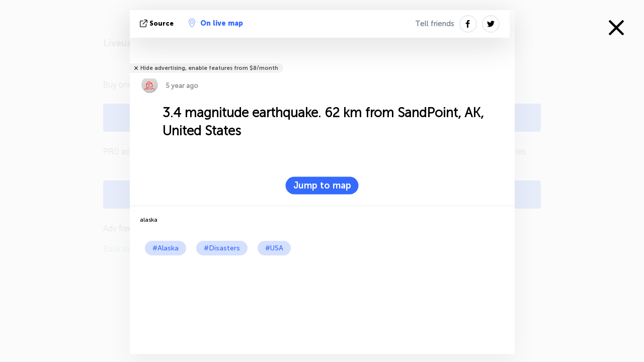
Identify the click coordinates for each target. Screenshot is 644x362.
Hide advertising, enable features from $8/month (209, 68)
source (158, 23)
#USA (274, 248)
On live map (216, 23)
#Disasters (222, 248)
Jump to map (322, 186)
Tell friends (435, 24)
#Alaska (166, 248)
